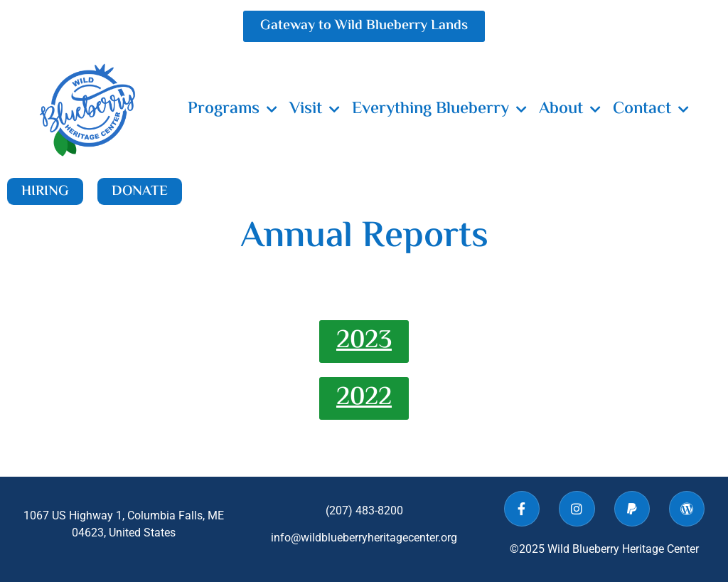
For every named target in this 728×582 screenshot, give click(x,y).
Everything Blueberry (439, 110)
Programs (232, 110)
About (570, 110)
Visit (315, 110)
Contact (651, 110)
